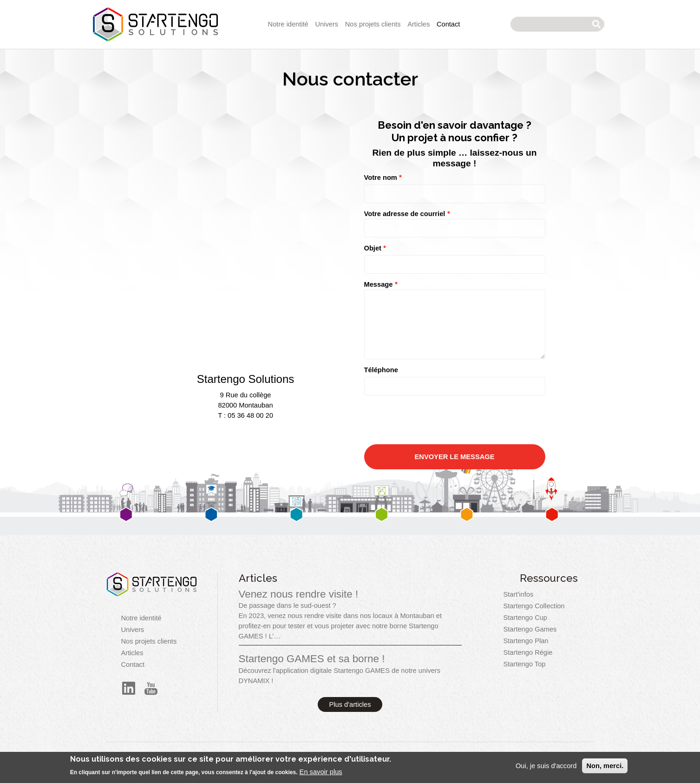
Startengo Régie (528, 652)
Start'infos (519, 594)
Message (379, 284)
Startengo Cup (526, 618)
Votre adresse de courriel (405, 214)
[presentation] (435, 499)
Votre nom (381, 178)
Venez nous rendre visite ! (299, 594)
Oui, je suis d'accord (546, 766)
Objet (373, 248)
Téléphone (381, 370)
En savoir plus (321, 772)
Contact (448, 24)
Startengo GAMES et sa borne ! (312, 659)
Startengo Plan (526, 641)
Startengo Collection (534, 606)
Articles (419, 24)
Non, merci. (605, 766)
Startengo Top (525, 664)
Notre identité (288, 24)
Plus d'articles (350, 704)
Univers (327, 24)
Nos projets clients (373, 24)
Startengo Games (530, 629)
